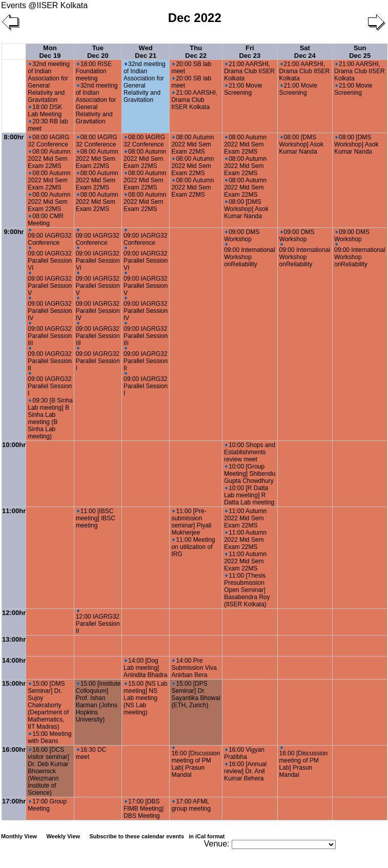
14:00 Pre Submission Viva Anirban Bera (194, 668)
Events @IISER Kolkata (44, 5)
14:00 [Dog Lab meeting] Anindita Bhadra (145, 668)
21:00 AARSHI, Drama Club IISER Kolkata (194, 100)
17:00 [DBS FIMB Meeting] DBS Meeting (144, 809)
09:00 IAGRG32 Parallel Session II (50, 359)
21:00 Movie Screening (243, 89)
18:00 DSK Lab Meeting (45, 111)
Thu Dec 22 (196, 52)
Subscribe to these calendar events (158, 836)
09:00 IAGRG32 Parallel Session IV (50, 309)
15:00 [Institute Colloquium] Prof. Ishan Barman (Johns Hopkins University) (98, 702)
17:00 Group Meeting (47, 805)
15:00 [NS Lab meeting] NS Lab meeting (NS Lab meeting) (146, 698)
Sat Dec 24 (305, 52)
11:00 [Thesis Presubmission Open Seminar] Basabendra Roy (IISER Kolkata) (247, 590)
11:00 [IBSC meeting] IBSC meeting (96, 518)
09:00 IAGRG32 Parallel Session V (50, 284)
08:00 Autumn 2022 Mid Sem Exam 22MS (49, 159)
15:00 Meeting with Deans (49, 737)
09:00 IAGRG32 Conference (49, 237)
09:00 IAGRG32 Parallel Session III (50, 334)
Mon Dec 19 (50, 52)
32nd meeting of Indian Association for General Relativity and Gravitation (49, 82)
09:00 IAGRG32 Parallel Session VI (50, 259)
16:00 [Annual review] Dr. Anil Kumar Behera (245, 771)
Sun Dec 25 (360, 52)
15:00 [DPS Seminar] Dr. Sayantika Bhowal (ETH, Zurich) (196, 694)
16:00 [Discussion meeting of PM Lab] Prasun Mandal (196, 762)
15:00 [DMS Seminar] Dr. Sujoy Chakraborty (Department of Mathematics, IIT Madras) (48, 705)
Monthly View (19, 836)
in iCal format (207, 836)
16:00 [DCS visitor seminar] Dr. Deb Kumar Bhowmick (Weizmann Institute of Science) (48, 771)
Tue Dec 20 (98, 52)
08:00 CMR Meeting (46, 220)
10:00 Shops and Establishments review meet (250, 452)
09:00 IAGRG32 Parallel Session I (50, 384)
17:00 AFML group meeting (191, 805)
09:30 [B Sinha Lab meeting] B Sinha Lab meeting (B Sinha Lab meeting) (50, 418)
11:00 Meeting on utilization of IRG (193, 547)
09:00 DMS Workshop (242, 236)
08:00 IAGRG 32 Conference (48, 141)
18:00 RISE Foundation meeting (94, 71)
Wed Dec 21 (146, 52)
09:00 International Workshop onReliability (249, 255)
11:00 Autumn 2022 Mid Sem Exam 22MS (245, 518)
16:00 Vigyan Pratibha (244, 753)
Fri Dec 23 (250, 52)
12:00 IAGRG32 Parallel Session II (98, 622)
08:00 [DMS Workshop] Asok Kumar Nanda (246, 209)
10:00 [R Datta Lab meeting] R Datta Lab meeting (249, 495)
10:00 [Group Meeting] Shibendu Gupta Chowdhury (250, 474)
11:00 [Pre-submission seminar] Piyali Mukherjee (191, 522)
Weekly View (63, 836)
